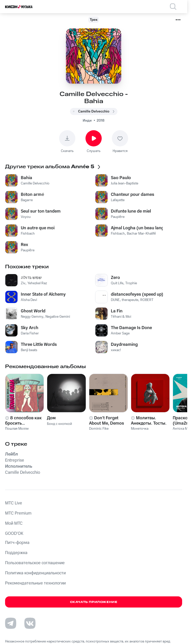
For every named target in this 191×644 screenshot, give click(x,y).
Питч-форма (17, 543)
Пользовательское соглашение (35, 563)
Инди (87, 121)
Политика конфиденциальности (35, 573)
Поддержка (16, 553)
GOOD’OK (14, 534)
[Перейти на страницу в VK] (30, 623)
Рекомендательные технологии (35, 583)
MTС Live (14, 503)
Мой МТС (14, 523)
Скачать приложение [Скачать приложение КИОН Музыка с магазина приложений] (94, 602)
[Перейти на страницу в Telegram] (11, 623)
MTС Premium (18, 513)
